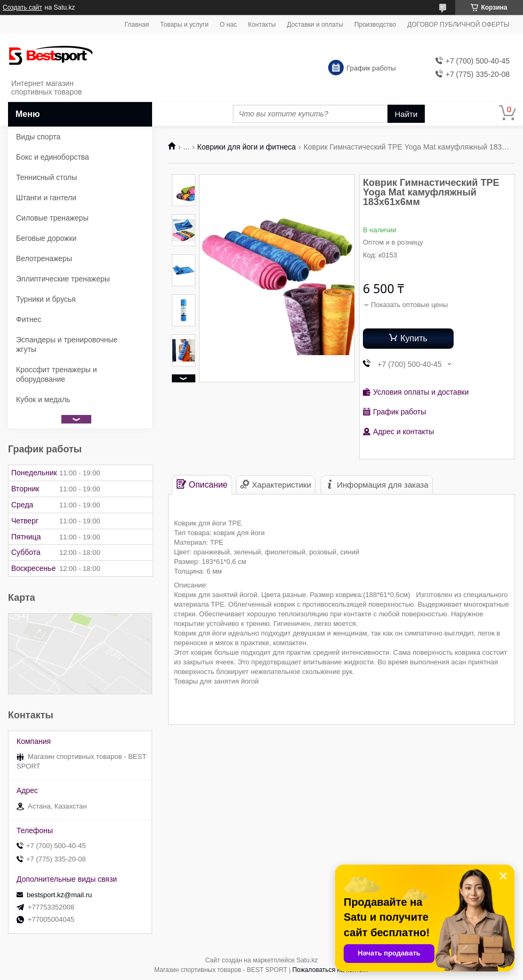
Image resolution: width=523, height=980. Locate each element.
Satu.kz (307, 960)
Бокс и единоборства (53, 157)
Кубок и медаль (43, 399)
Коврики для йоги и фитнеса (247, 147)
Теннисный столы (46, 177)
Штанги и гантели (46, 198)
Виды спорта (38, 137)
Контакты (262, 25)
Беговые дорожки (46, 238)
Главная (137, 25)
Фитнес (29, 319)
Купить (414, 338)
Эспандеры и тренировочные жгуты (67, 344)
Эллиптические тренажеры (63, 279)
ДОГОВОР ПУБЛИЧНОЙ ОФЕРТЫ (458, 25)
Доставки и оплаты (315, 25)
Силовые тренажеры (52, 218)
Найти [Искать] (406, 114)
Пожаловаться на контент (331, 970)
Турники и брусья (46, 299)
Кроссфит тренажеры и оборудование (57, 374)
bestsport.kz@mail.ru (59, 895)
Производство (375, 25)
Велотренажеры (44, 258)
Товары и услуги (184, 25)
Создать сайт (22, 7)
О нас (228, 25)
